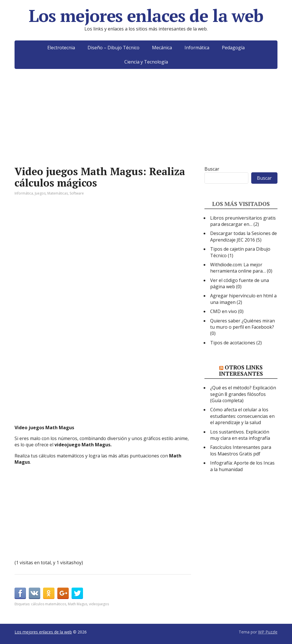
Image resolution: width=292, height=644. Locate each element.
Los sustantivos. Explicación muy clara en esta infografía (240, 435)
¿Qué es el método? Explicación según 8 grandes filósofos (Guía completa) (243, 394)
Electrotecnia (61, 48)
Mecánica (162, 48)
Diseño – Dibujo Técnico (113, 48)
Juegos (40, 193)
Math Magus (78, 604)
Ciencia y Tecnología (146, 62)
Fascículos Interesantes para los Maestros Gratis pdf (241, 450)
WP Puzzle (268, 632)
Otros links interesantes (241, 370)
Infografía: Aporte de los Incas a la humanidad (242, 466)
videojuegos (99, 604)
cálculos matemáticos (49, 604)
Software (77, 193)
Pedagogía (233, 48)
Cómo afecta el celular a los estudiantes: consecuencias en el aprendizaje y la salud (242, 416)
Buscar (212, 169)
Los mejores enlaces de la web (146, 16)
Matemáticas (58, 193)
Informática (197, 48)
